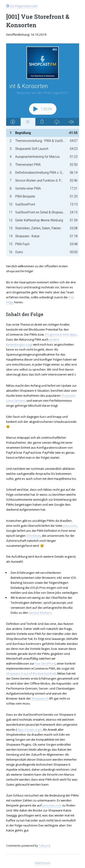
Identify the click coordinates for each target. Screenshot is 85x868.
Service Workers (40, 613)
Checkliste (33, 536)
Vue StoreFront (45, 663)
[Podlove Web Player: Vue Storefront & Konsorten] (43, 150)
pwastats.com (52, 805)
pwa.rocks (70, 526)
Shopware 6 (40, 698)
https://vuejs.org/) (29, 730)
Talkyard (44, 846)
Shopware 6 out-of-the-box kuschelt (31, 673)
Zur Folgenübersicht (22, 6)
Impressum (43, 863)
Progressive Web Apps (61, 334)
